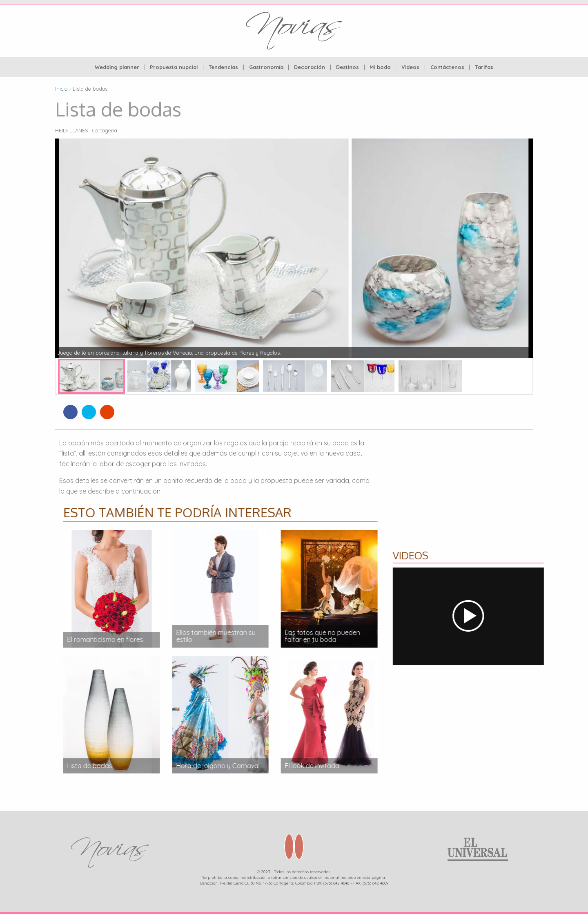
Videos (410, 67)
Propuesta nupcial (174, 67)
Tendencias (223, 67)
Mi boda (380, 67)
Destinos (347, 67)
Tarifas (484, 67)
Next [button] (539, 248)
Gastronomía (266, 67)
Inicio (61, 89)
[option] (294, 248)
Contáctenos (447, 67)
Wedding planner (117, 67)
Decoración (310, 67)
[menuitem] (117, 67)
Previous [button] (49, 248)
